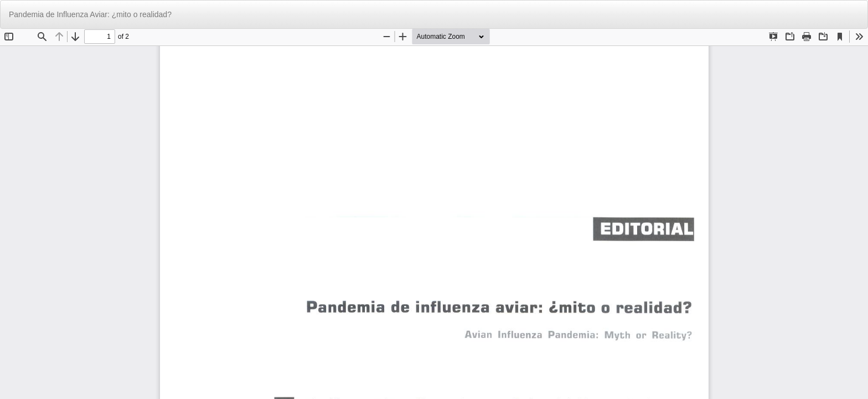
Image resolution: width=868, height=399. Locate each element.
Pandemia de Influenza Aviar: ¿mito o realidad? (90, 14)
